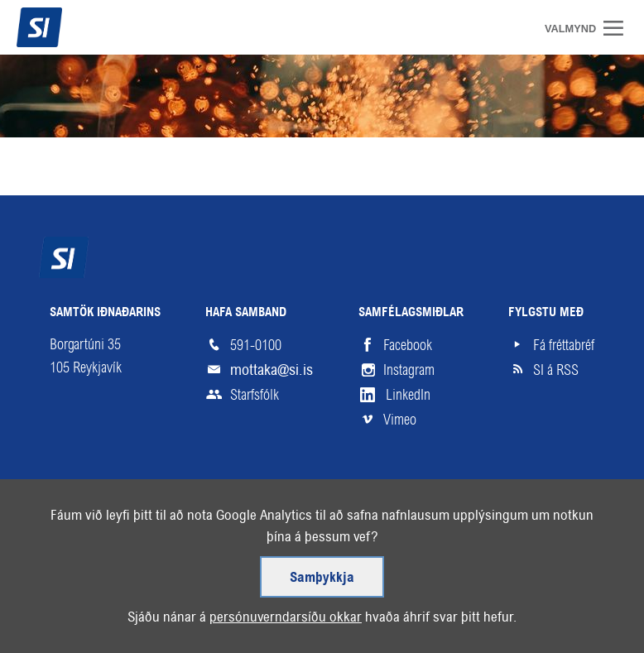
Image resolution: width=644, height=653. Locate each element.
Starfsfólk (255, 395)
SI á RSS (556, 370)
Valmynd (619, 28)
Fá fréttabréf (564, 345)
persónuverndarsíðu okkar (286, 620)
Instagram (409, 370)
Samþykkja (322, 581)
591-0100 (256, 345)
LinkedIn (408, 395)
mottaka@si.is (272, 370)
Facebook (408, 345)
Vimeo (400, 420)
